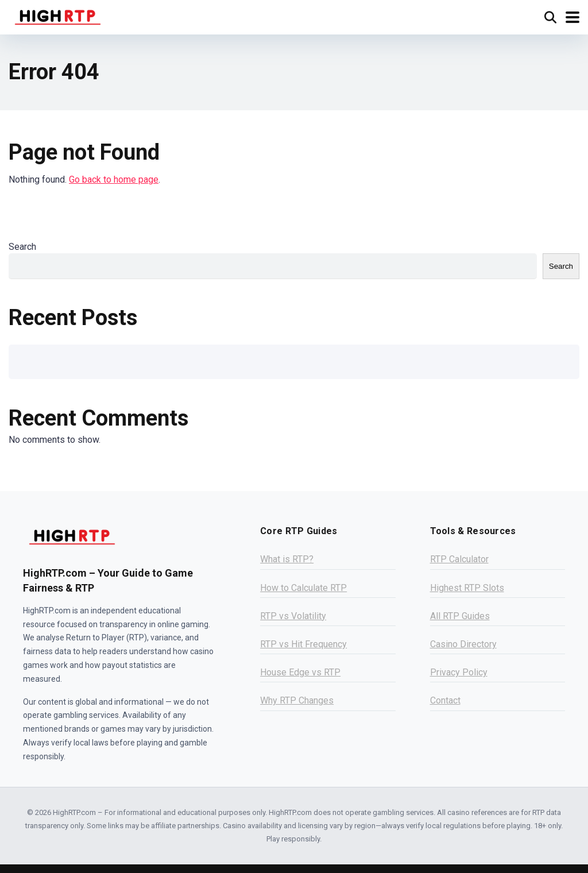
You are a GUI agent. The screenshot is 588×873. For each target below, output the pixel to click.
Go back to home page (114, 179)
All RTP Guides (460, 616)
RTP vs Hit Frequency (303, 644)
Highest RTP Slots (467, 588)
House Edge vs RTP (300, 672)
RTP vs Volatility (293, 616)
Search (22, 247)
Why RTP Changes (297, 700)
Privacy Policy (459, 672)
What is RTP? (287, 559)
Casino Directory (463, 644)
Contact (445, 700)
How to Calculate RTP (303, 588)
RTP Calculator (459, 559)
